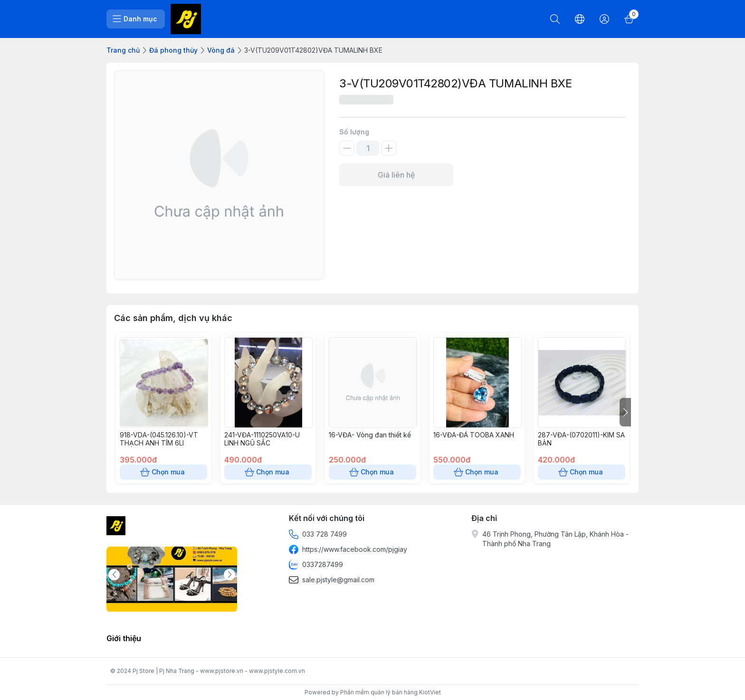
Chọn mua (163, 472)
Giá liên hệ (396, 175)
